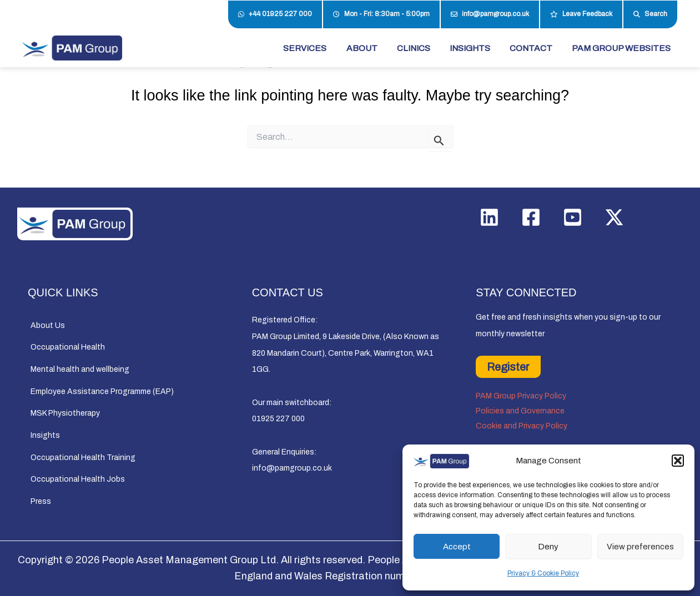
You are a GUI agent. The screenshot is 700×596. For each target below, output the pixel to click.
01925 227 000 (278, 419)
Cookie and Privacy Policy (522, 426)
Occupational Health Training (83, 458)
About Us (48, 325)
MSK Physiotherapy (65, 414)
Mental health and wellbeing (80, 369)
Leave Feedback (581, 14)
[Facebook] (531, 217)
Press (41, 501)
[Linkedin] (489, 217)
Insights (45, 435)
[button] (678, 461)
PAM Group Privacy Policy (521, 396)
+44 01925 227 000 (275, 14)
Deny (548, 547)
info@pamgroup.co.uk (490, 14)
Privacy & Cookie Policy (543, 573)
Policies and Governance (520, 411)
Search (650, 14)
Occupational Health (68, 347)
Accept (457, 547)
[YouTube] (573, 217)
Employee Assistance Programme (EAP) (102, 392)
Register (508, 367)
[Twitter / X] (614, 217)
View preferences (640, 547)
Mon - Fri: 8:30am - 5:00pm (381, 14)
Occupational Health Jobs (78, 480)
